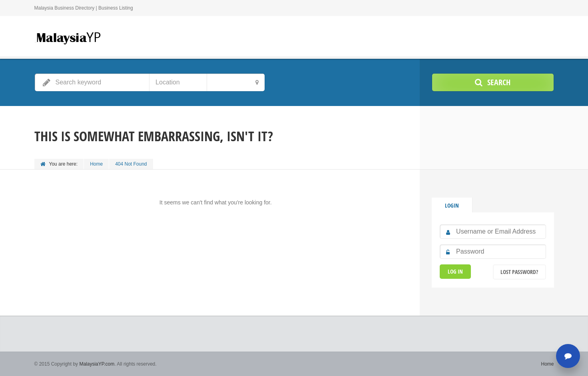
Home (96, 164)
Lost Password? (519, 272)
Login (452, 205)
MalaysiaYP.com (97, 364)
